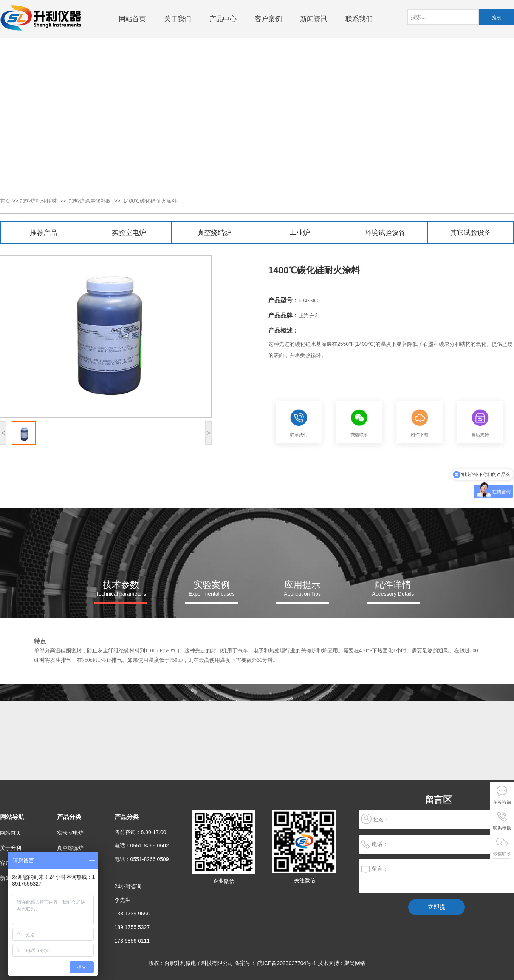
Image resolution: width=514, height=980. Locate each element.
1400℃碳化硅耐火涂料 (150, 201)
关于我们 (178, 19)
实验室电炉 (129, 233)
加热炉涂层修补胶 (90, 201)
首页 (5, 201)
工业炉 (300, 233)
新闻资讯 (314, 19)
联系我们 (359, 19)
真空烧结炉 (214, 233)
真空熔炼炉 (70, 848)
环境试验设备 (385, 233)
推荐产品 (43, 233)
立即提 (437, 907)
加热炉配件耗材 (38, 201)
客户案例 (268, 19)
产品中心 (223, 19)
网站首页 (132, 19)
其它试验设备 (471, 233)
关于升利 (11, 848)
